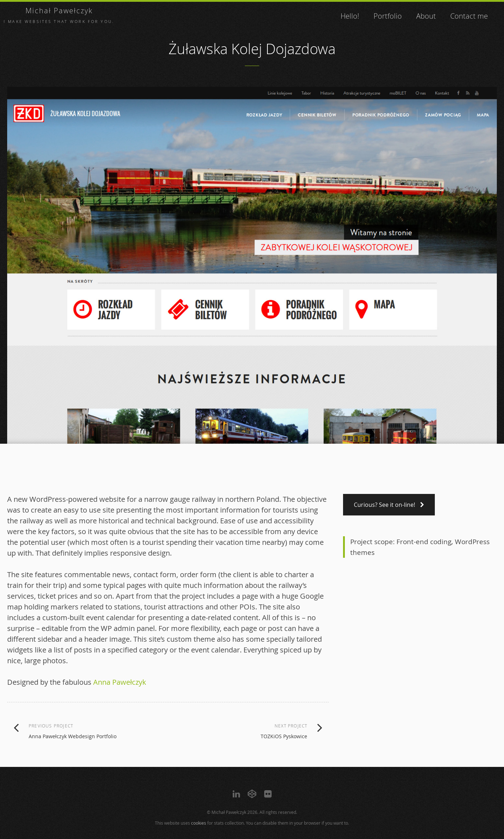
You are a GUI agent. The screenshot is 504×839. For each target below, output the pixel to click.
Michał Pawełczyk (59, 11)
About (426, 16)
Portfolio (388, 16)
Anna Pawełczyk (120, 682)
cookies (199, 823)
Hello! (350, 16)
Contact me (469, 16)
